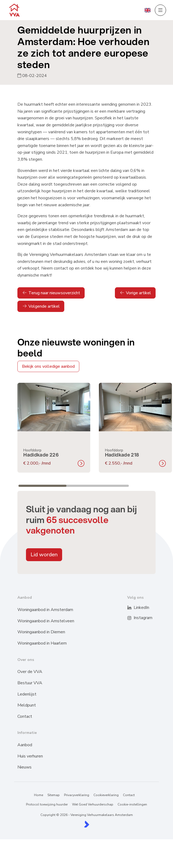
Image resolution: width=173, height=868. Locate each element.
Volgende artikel (41, 306)
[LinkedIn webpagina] (133, 608)
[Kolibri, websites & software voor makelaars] (87, 824)
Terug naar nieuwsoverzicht (51, 293)
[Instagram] (133, 618)
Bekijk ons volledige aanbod (48, 366)
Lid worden (44, 555)
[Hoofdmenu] (160, 10)
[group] (54, 428)
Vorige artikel (135, 293)
